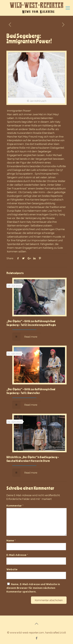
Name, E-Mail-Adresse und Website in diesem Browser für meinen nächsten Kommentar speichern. (33, 588)
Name (11, 541)
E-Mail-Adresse (17, 555)
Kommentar (15, 506)
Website (12, 569)
